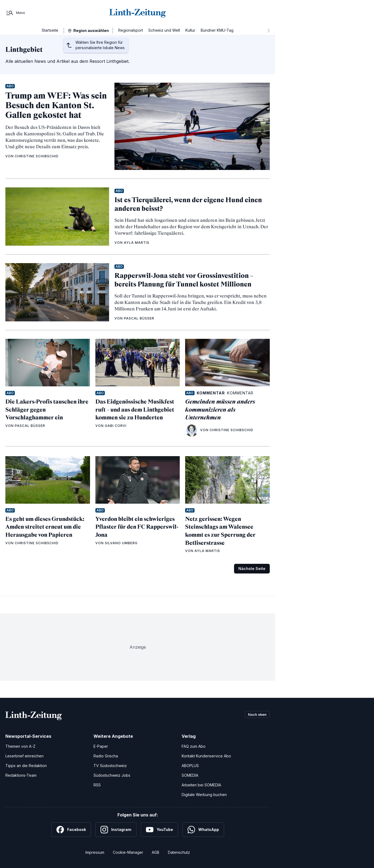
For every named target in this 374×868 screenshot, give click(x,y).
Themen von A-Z (20, 746)
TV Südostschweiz (110, 766)
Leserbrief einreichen (24, 756)
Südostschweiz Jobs (112, 775)
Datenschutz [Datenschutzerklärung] (179, 852)
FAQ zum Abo (194, 746)
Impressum (95, 852)
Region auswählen (91, 30)
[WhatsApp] (203, 830)
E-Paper (101, 746)
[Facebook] (71, 830)
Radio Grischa (106, 756)
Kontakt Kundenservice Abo (206, 756)
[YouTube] (159, 830)
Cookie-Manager (128, 852)
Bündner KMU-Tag (217, 30)
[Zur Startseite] (138, 13)
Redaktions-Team (21, 775)
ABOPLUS (190, 766)
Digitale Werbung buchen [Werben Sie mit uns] (204, 795)
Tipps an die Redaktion (26, 766)
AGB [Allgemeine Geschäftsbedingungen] (156, 852)
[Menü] (15, 13)
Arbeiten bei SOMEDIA (201, 785)
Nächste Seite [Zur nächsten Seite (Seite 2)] (252, 569)
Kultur (190, 30)
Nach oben (256, 715)
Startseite (50, 30)
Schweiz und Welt (164, 30)
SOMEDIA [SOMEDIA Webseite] (190, 775)
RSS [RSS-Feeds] (97, 785)
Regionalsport (131, 30)
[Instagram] (116, 830)
